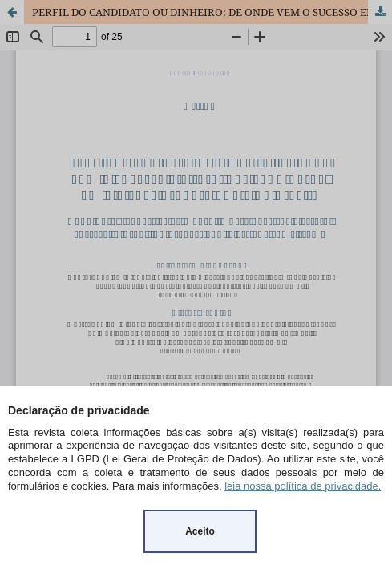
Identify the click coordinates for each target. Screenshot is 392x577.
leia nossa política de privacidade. (303, 486)
